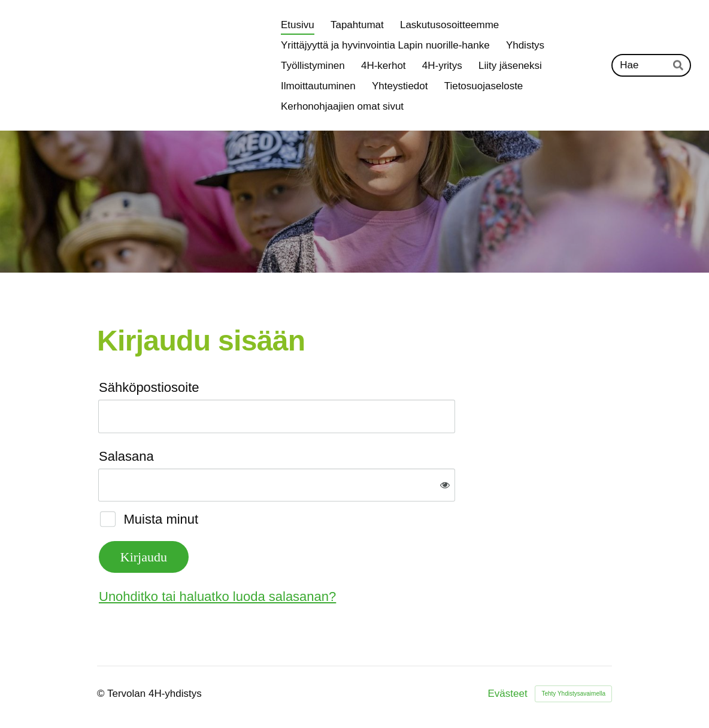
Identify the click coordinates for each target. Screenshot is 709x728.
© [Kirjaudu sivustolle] (102, 694)
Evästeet (508, 694)
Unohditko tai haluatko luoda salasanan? (217, 596)
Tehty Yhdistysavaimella (573, 694)
